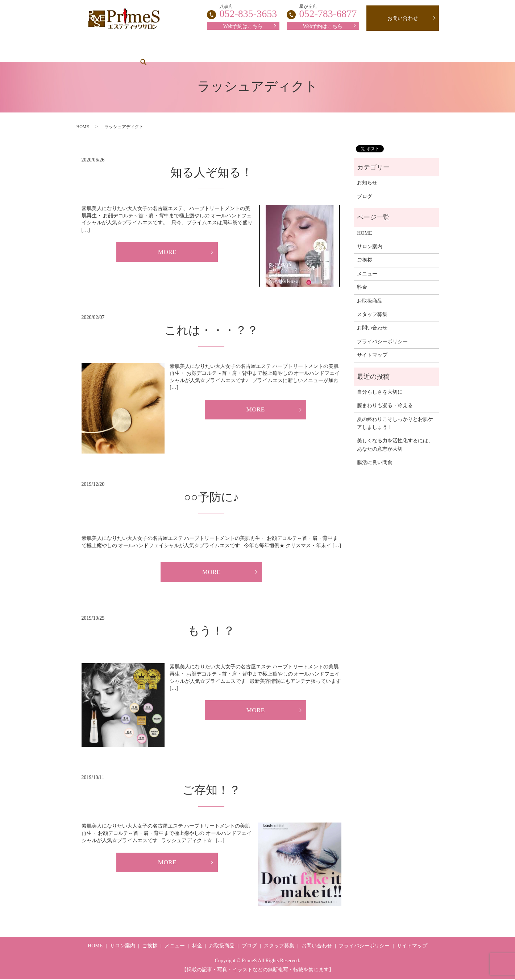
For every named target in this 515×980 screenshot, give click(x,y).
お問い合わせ (403, 18)
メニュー (218, 51)
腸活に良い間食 (375, 462)
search (411, 51)
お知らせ (367, 183)
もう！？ (211, 631)
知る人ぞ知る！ (211, 172)
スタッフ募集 (292, 51)
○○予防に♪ (211, 497)
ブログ (379, 51)
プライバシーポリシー (382, 342)
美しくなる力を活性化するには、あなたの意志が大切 (395, 445)
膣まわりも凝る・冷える (385, 405)
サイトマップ (372, 355)
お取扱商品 (339, 51)
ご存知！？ (211, 791)
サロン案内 (141, 51)
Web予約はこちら (323, 26)
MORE (167, 252)
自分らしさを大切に (380, 392)
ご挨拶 (181, 51)
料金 (252, 51)
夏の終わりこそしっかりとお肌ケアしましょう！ (395, 423)
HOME (101, 51)
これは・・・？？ (211, 330)
